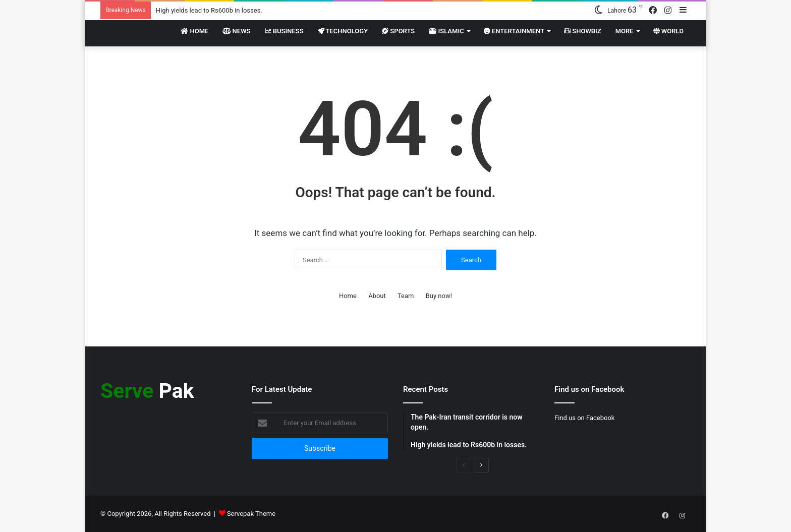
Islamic (446, 31)
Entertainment (514, 31)
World (668, 31)
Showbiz (583, 31)
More (625, 31)
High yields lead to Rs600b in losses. (209, 10)
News (236, 31)
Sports (398, 31)
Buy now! (439, 296)
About (377, 296)
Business (284, 31)
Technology (343, 31)
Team (406, 296)
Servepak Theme (251, 514)
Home (194, 31)
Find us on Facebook (584, 418)
